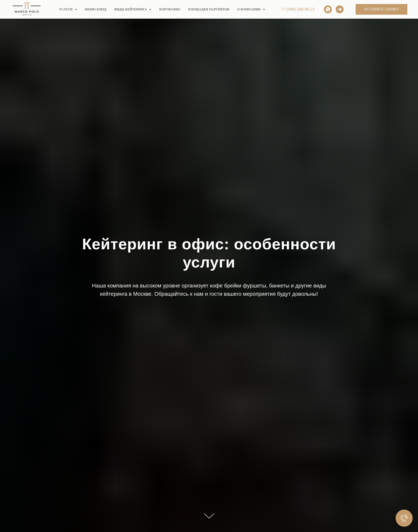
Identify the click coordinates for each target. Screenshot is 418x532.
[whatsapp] (390, 11)
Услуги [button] (78, 11)
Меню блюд (112, 11)
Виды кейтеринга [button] (157, 11)
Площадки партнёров (251, 11)
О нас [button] (294, 11)
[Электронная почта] (379, 11)
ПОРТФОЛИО (201, 11)
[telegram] (402, 11)
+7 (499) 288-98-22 (346, 11)
